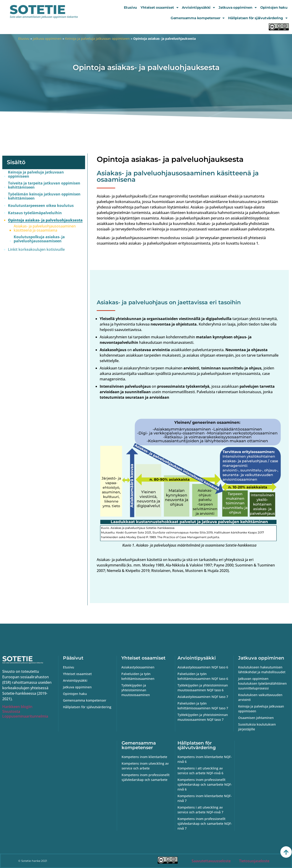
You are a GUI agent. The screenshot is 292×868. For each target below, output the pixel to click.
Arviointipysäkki (198, 8)
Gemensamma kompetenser (198, 18)
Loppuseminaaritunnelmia (25, 716)
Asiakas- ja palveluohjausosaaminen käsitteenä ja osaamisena (45, 228)
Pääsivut (73, 658)
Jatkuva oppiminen (237, 8)
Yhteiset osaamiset (159, 8)
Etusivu (130, 7)
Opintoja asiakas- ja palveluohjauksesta (45, 220)
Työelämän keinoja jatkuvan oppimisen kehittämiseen (44, 196)
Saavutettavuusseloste (211, 861)
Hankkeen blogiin (17, 707)
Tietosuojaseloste (254, 861)
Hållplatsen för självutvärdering (258, 18)
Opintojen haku (274, 7)
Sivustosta (11, 711)
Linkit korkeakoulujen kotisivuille (36, 249)
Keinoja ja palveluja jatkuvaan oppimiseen (97, 39)
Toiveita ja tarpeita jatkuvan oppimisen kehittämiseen (44, 185)
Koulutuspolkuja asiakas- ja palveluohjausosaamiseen (39, 239)
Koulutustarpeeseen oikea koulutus (41, 206)
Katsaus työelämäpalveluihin (35, 213)
